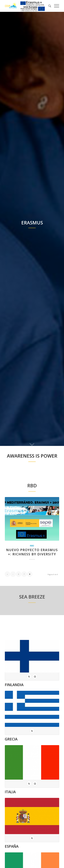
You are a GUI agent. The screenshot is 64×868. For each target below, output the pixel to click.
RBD (32, 546)
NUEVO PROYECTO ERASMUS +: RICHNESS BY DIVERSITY (32, 552)
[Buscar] (48, 6)
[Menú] (55, 6)
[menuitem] (48, 6)
